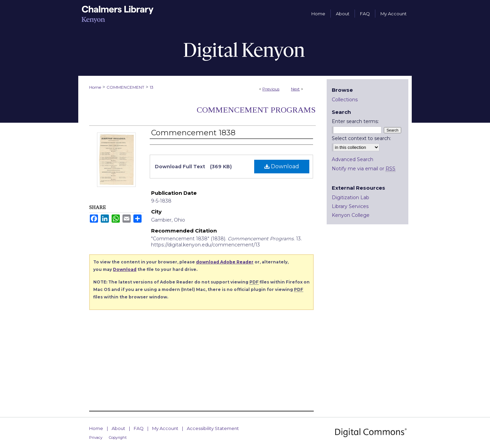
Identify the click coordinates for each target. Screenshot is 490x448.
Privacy (96, 437)
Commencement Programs (256, 110)
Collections (345, 100)
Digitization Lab (350, 197)
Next (295, 89)
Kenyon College (351, 215)
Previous (271, 89)
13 (152, 87)
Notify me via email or (364, 169)
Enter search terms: (355, 121)
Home (95, 87)
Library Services (350, 206)
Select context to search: (361, 138)
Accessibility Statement (213, 428)
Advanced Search (353, 159)
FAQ (139, 428)
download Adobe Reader (225, 262)
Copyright (118, 437)
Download (282, 166)
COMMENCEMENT (125, 87)
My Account (165, 428)
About (118, 428)
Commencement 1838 (193, 133)
